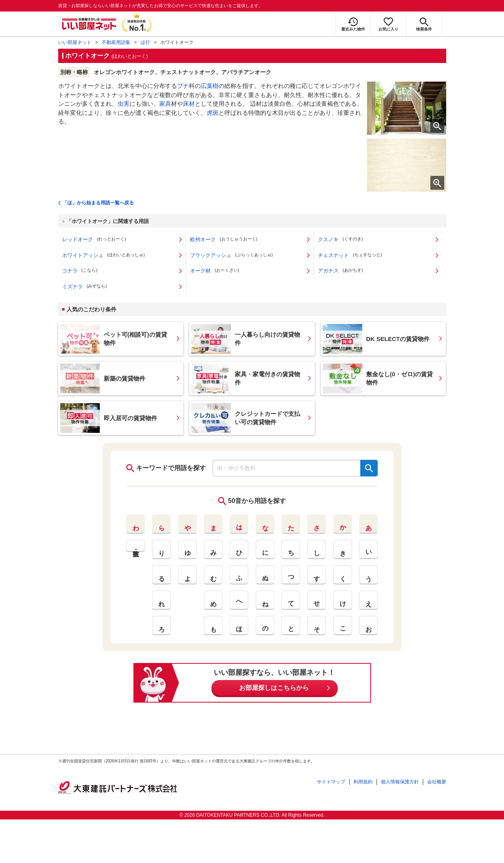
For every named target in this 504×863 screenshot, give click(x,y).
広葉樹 (210, 86)
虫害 (124, 104)
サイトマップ (331, 782)
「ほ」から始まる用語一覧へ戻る (98, 203)
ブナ (183, 86)
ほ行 (145, 42)
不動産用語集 (116, 42)
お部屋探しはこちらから (274, 688)
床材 (189, 104)
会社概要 (437, 782)
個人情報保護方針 (400, 782)
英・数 (136, 546)
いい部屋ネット (75, 42)
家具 (165, 104)
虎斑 (213, 113)
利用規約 (363, 782)
